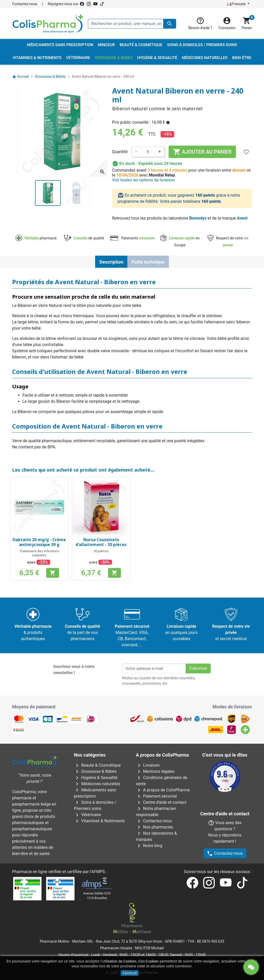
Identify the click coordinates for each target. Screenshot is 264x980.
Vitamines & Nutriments (99, 821)
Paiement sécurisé (156, 796)
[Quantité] (148, 152)
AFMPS (98, 872)
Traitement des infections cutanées (39, 553)
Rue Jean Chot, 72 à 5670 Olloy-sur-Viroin (129, 941)
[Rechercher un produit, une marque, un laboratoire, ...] (132, 24)
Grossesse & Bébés (95, 771)
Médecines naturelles (97, 784)
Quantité (120, 152)
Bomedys (198, 218)
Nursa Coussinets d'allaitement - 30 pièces (101, 542)
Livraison (148, 765)
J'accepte (130, 973)
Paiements (132, 238)
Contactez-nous (25, 4)
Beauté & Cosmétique (97, 765)
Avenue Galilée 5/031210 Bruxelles (97, 896)
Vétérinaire (88, 815)
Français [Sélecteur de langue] (237, 4)
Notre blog (149, 846)
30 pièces (101, 551)
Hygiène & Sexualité (96, 778)
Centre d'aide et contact (161, 802)
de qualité (84, 238)
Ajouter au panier (202, 152)
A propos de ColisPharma (163, 790)
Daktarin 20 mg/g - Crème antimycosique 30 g (39, 542)
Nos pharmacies (154, 827)
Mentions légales (155, 771)
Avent (242, 218)
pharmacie (36, 238)
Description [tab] (111, 262)
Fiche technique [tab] (148, 262)
